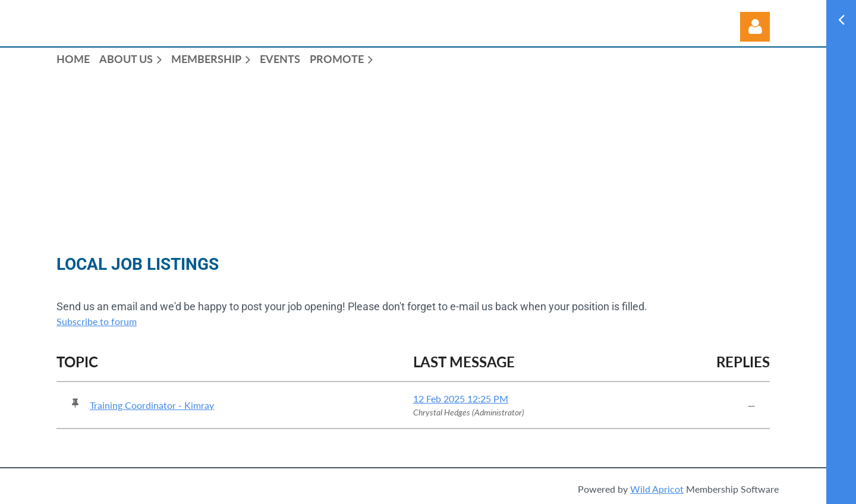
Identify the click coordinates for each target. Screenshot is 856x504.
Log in (755, 27)
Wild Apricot (657, 489)
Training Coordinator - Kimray (152, 405)
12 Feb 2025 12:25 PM (461, 399)
